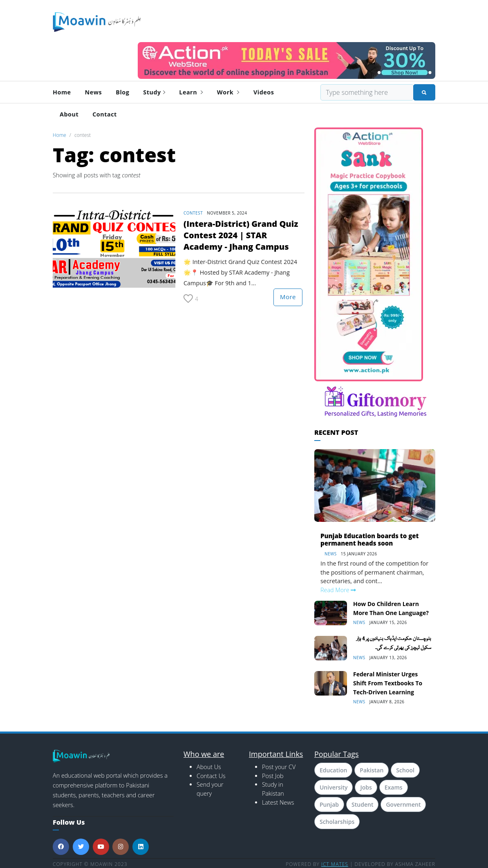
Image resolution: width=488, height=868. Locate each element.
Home (62, 92)
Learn (191, 92)
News (94, 92)
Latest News (278, 802)
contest (193, 213)
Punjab (329, 804)
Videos (264, 92)
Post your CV (279, 767)
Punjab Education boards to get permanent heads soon (369, 539)
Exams (394, 787)
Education (333, 770)
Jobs (366, 787)
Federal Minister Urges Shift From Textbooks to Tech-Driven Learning (388, 683)
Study (154, 92)
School (405, 770)
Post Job (273, 776)
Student (362, 804)
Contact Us (211, 776)
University (334, 787)
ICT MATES (335, 864)
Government (403, 804)
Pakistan (372, 770)
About (69, 114)
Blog (122, 92)
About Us (209, 767)
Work (228, 92)
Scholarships (337, 822)
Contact (105, 114)
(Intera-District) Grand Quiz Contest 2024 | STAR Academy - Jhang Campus (241, 235)
